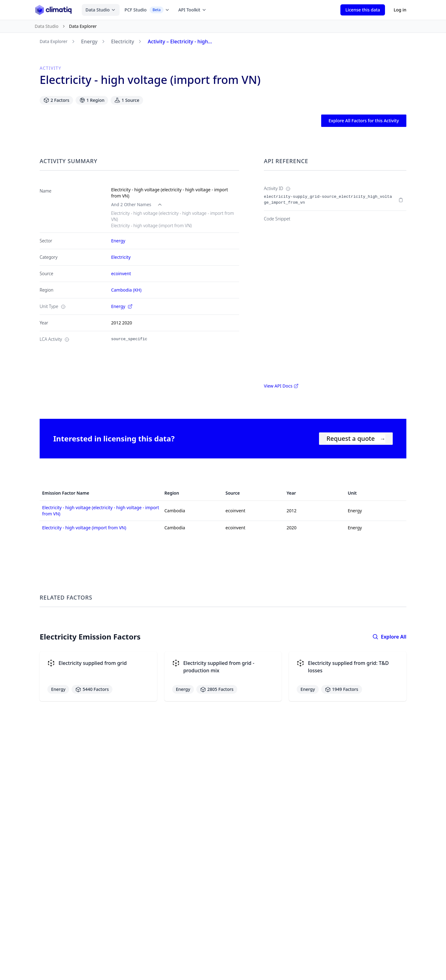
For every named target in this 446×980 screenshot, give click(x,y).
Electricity (123, 41)
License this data (363, 10)
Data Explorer (54, 41)
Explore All (389, 637)
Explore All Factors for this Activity (364, 121)
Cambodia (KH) (126, 290)
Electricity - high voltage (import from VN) (84, 528)
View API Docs (281, 386)
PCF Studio (147, 10)
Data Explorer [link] (83, 26)
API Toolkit (192, 10)
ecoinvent (121, 273)
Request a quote (356, 438)
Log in (400, 10)
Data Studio (101, 10)
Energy (89, 41)
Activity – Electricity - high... (180, 41)
